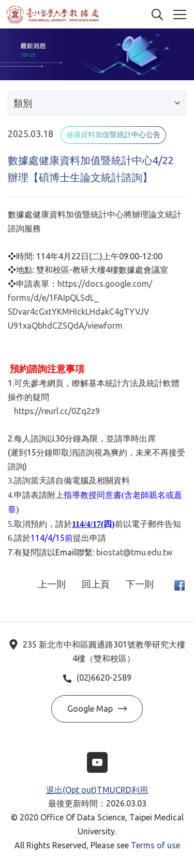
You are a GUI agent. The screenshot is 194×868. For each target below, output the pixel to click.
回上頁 (96, 584)
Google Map (97, 709)
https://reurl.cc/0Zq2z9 (57, 411)
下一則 (140, 584)
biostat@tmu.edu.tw (134, 552)
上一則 (52, 584)
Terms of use (155, 845)
